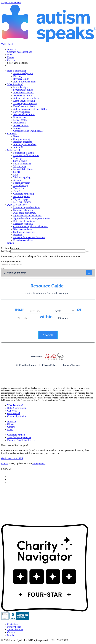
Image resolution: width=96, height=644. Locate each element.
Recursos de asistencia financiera (29, 237)
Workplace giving (22, 177)
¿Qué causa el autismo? (25, 213)
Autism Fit (18, 147)
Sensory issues (20, 117)
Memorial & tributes (23, 169)
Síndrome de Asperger (24, 232)
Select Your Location (17, 63)
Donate (10, 44)
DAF (16, 175)
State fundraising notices (19, 437)
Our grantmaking (22, 139)
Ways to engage (21, 199)
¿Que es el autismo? (17, 205)
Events (11, 57)
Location (6, 251)
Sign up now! (39, 464)
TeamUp (17, 158)
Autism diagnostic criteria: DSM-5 (30, 109)
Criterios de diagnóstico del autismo (31, 226)
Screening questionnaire (25, 103)
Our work (12, 134)
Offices (11, 424)
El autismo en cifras (23, 240)
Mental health (20, 120)
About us (12, 49)
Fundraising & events (24, 153)
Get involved (14, 150)
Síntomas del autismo (24, 210)
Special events (20, 161)
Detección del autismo (24, 221)
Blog (10, 55)
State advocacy (21, 185)
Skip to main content (11, 3)
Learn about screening (24, 101)
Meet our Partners (22, 202)
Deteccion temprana (23, 224)
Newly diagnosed (22, 112)
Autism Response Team (25, 82)
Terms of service (15, 629)
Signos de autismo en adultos (27, 216)
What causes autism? (23, 93)
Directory (18, 76)
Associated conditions (24, 114)
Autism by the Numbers (25, 144)
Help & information (17, 71)
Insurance (18, 128)
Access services (21, 125)
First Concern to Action (25, 106)
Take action (19, 188)
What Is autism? (15, 405)
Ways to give (20, 166)
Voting (16, 191)
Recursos (18, 235)
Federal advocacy (22, 183)
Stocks (17, 172)
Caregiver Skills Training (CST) (29, 131)
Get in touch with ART (12, 458)
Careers (11, 60)
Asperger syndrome (23, 95)
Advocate (18, 180)
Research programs (23, 142)
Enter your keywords (11, 262)
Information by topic (23, 73)
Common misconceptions (20, 52)
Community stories (16, 416)
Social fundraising (22, 164)
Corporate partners (16, 435)
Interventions (20, 123)
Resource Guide (21, 79)
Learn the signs (21, 87)
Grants (10, 635)
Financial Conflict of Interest (21, 440)
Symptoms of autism (23, 90)
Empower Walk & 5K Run (26, 155)
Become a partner (22, 196)
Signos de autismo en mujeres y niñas (31, 218)
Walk (4, 44)
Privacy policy (14, 627)
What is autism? (15, 84)
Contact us (12, 624)
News (16, 136)
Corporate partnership (24, 194)
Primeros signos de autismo (27, 207)
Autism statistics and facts (26, 98)
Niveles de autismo (23, 229)
